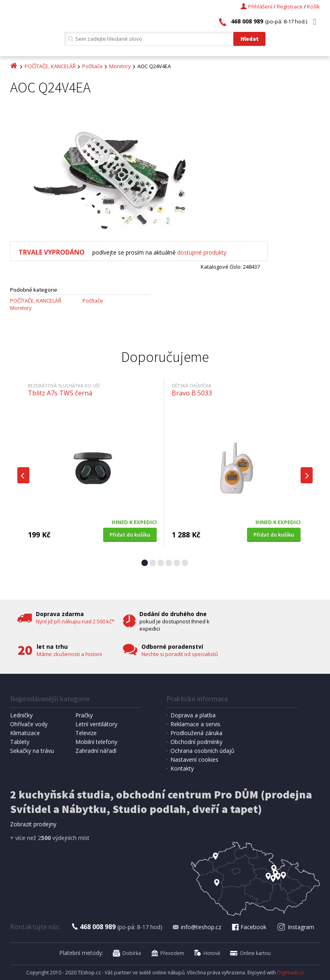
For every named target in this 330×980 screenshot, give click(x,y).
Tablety (20, 742)
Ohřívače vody (29, 724)
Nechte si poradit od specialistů (180, 654)
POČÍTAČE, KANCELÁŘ (50, 66)
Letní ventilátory (96, 724)
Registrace (290, 6)
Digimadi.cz (291, 973)
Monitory (120, 66)
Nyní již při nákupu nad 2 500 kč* (75, 621)
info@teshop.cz (197, 927)
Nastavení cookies (194, 760)
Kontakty (182, 768)
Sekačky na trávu (32, 751)
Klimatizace (25, 733)
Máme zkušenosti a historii (69, 654)
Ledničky (21, 715)
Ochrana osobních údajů (202, 751)
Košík (313, 6)
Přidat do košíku (130, 535)
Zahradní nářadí (96, 751)
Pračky (84, 715)
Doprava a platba (193, 715)
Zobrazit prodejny (33, 824)
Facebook (249, 927)
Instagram (296, 927)
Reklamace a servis (195, 724)
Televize (86, 733)
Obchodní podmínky (196, 742)
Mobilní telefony (96, 742)
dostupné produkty (202, 252)
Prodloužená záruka (196, 733)
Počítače (92, 66)
